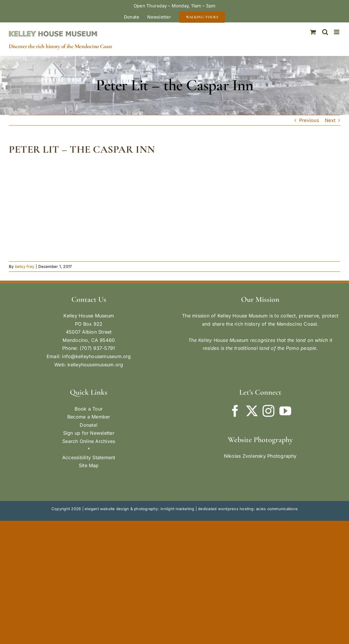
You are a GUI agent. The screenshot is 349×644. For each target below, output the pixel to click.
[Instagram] (268, 411)
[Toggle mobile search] (325, 32)
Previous (309, 120)
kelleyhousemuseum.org (95, 365)
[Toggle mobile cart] (313, 32)
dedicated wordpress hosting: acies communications (248, 509)
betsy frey (25, 266)
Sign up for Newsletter (89, 433)
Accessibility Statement (89, 457)
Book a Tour (89, 409)
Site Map (89, 465)
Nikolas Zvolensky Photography (260, 456)
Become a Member (89, 417)
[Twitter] (252, 411)
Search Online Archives (89, 441)
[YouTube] (285, 411)
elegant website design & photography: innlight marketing (139, 509)
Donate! (89, 425)
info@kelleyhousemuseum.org (96, 356)
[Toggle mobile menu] (337, 32)
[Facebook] (235, 411)
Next (330, 120)
